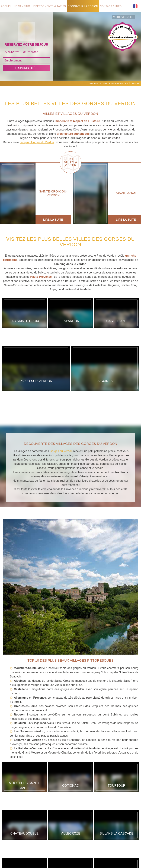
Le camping (23, 6)
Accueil (7, 6)
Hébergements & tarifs (50, 6)
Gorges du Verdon (61, 436)
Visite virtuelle (125, 16)
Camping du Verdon (100, 100)
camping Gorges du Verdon (37, 159)
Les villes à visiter (70, 179)
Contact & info (112, 6)
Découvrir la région (84, 6)
